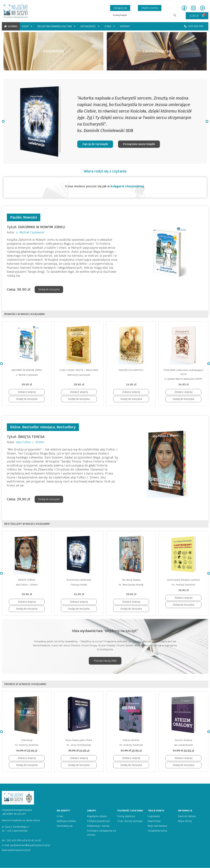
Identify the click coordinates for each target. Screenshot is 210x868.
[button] (194, 26)
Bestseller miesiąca (38, 427)
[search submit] (175, 15)
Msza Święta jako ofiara (79, 740)
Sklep (27, 26)
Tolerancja (27, 740)
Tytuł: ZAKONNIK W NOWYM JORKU (36, 227)
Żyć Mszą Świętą (131, 580)
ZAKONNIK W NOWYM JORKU (27, 370)
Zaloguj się (120, 8)
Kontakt (125, 26)
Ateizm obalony (183, 740)
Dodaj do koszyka (49, 289)
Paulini (16, 217)
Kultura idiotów (131, 740)
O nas (110, 26)
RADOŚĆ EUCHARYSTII (131, 370)
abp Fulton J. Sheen (30, 442)
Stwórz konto (150, 8)
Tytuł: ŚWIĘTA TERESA (26, 437)
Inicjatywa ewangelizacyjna (57, 26)
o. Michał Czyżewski (30, 232)
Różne (15, 427)
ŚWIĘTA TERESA (27, 580)
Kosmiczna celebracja (79, 580)
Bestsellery (66, 427)
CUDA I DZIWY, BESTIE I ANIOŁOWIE (79, 370)
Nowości (30, 217)
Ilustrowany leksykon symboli (183, 580)
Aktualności (90, 26)
